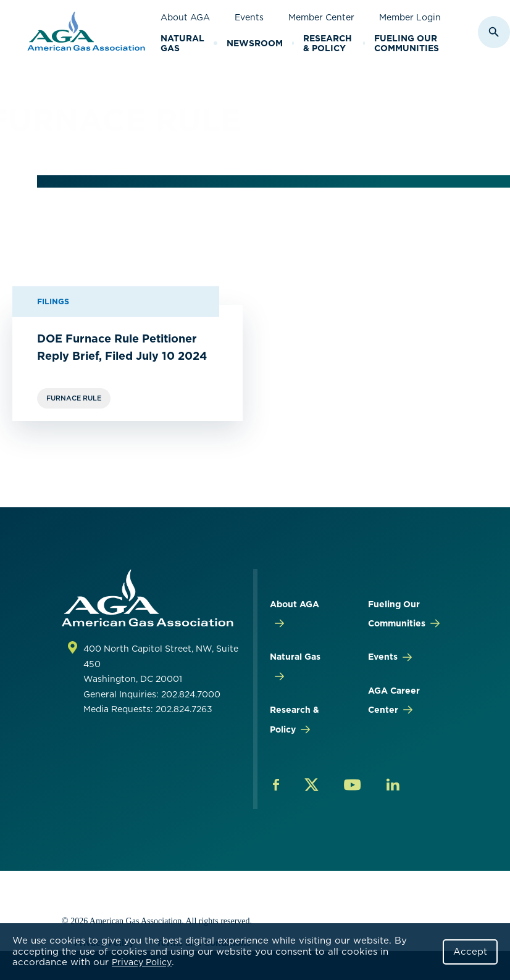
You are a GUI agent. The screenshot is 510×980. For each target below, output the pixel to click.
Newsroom (255, 43)
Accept (470, 952)
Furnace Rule (74, 398)
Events (249, 17)
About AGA (185, 17)
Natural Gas (182, 44)
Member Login (410, 17)
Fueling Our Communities (407, 44)
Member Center (321, 17)
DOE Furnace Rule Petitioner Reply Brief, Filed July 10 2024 (122, 347)
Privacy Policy (142, 962)
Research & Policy (328, 44)
